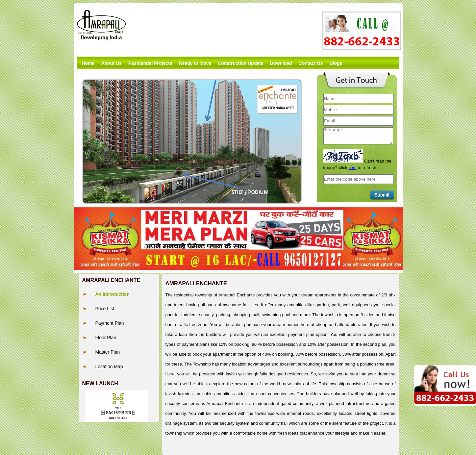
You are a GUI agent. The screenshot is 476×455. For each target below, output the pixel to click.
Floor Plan (106, 338)
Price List (105, 309)
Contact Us (311, 63)
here (353, 168)
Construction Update (240, 63)
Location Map (109, 367)
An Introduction (113, 294)
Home (88, 63)
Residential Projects (150, 63)
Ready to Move (195, 63)
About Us (111, 63)
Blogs (336, 63)
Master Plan (108, 352)
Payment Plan (110, 323)
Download (281, 63)
